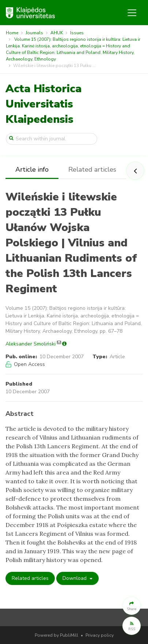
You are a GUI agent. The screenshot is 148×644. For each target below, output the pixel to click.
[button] (132, 606)
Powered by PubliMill (56, 635)
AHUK (57, 33)
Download (75, 578)
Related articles (92, 169)
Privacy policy (100, 635)
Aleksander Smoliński (31, 344)
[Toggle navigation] (132, 13)
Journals (34, 33)
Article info (32, 169)
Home (12, 33)
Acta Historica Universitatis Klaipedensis (43, 104)
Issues (77, 33)
